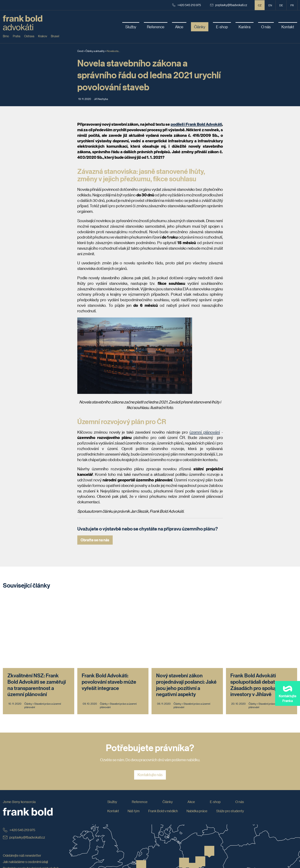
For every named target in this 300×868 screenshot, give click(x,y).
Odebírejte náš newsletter (22, 785)
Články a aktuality (95, 51)
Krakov (43, 36)
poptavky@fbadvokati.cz (229, 5)
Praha (17, 36)
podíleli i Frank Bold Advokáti (196, 124)
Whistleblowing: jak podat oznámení (29, 811)
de (281, 5)
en (270, 5)
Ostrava (29, 36)
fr (292, 5)
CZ (260, 5)
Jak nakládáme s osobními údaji (25, 792)
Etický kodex (12, 805)
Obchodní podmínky (18, 818)
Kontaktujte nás (150, 705)
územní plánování (205, 432)
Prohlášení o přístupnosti (21, 824)
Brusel (55, 36)
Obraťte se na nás (95, 540)
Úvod (80, 51)
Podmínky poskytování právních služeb (31, 798)
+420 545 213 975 (187, 5)
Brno (6, 36)
